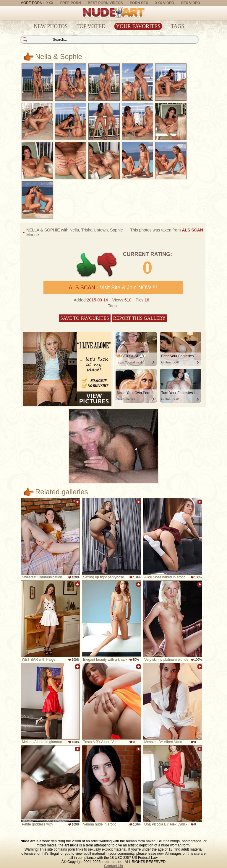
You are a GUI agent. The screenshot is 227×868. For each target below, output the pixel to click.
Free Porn (71, 3)
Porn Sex (139, 3)
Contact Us (113, 866)
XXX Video (164, 3)
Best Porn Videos (105, 3)
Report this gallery (139, 318)
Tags (178, 26)
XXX (50, 3)
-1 (107, 265)
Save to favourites (85, 318)
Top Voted (91, 26)
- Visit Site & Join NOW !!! (113, 288)
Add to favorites (77, 502)
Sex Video (190, 3)
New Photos (51, 26)
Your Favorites (138, 26)
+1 (86, 265)
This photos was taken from (167, 230)
